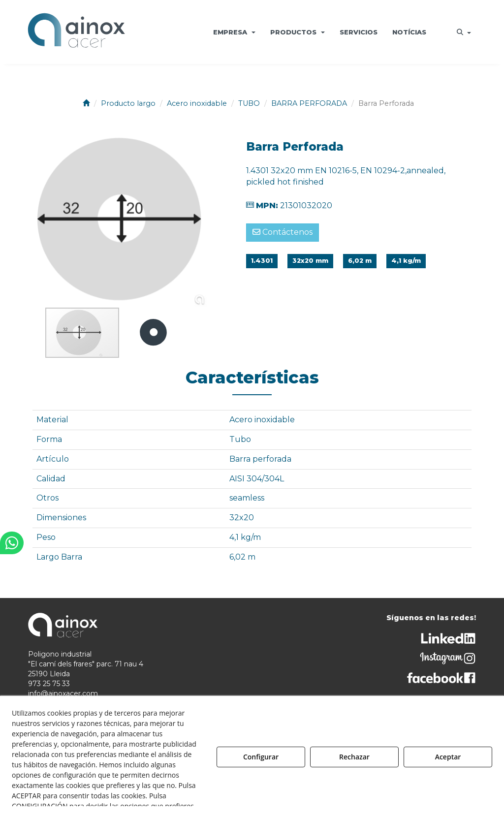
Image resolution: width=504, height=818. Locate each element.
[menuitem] (234, 32)
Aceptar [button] (448, 757)
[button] (76, 32)
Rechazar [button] (354, 757)
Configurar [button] (261, 757)
